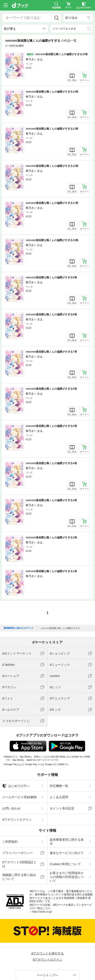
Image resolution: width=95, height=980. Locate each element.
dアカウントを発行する (47, 953)
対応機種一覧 (59, 786)
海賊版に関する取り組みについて (19, 877)
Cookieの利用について (65, 864)
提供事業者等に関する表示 (67, 842)
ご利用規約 (10, 842)
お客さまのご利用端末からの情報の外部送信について (67, 877)
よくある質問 (59, 797)
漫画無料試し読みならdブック (18, 628)
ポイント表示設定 (62, 808)
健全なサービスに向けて (67, 853)
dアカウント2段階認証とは (19, 864)
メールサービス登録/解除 (20, 797)
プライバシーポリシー (18, 853)
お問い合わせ (11, 808)
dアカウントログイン (17, 820)
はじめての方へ (16, 786)
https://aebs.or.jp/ (42, 912)
